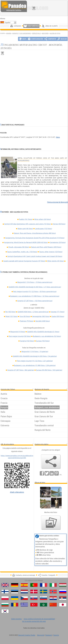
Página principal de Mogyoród (57, 202)
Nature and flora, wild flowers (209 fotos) (46, 247)
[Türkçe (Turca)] (34, 605)
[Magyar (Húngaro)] (63, 585)
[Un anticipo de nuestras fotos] (51, 523)
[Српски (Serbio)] (63, 598)
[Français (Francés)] (44, 585)
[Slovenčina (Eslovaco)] (34, 598)
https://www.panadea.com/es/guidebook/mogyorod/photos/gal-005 (17, 457)
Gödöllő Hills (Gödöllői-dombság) (35, 287)
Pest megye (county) (35, 291)
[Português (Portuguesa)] (34, 585)
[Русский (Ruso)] (63, 592)
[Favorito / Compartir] (51, 462)
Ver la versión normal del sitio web (34, 621)
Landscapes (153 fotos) (43, 229)
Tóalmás (27, 321)
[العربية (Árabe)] (44, 605)
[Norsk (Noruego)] (53, 592)
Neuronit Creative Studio (27, 635)
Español (8, 22)
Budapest (49, 635)
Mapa (58, 137)
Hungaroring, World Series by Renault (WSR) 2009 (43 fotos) (26, 242)
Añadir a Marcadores (17, 492)
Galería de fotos (55, 33)
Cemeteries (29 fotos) (58, 242)
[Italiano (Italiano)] (53, 585)
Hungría (9, 33)
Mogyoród (45, 33)
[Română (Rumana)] (15, 605)
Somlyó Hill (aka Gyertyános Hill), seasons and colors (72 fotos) (28, 224)
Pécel (12, 316)
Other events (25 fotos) (56, 261)
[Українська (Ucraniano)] (15, 598)
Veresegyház (41, 316)
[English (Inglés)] (5, 585)
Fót (10, 312)
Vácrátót (43, 321)
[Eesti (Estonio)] (15, 592)
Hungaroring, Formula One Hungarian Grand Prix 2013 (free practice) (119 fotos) (35, 238)
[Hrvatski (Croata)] (53, 598)
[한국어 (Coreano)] (5, 611)
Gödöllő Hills (36, 33)
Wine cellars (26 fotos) (42, 219)
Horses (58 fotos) (59, 224)
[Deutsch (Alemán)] (15, 585)
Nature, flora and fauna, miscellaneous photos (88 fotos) (35, 233)
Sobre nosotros (16, 619)
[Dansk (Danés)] (34, 592)
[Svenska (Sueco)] (44, 592)
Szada (58, 316)
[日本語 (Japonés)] (63, 605)
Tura (25, 316)
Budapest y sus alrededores (22, 33)
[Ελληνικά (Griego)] (24, 605)
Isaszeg (58, 312)
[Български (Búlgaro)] (5, 605)
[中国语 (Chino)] (53, 605)
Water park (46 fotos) (25, 229)
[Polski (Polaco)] (5, 598)
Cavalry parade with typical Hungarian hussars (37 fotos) (24, 261)
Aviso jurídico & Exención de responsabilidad (39, 619)
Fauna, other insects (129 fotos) (51, 252)
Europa (43, 341)
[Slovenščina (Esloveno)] (44, 598)
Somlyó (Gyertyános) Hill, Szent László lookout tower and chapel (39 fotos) (35, 256)
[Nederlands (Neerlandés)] (24, 592)
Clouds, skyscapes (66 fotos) (19, 247)
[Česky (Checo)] (24, 598)
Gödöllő (33, 312)
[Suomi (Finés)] (5, 592)
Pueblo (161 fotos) (26, 219)
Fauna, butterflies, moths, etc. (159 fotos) (22, 252)
